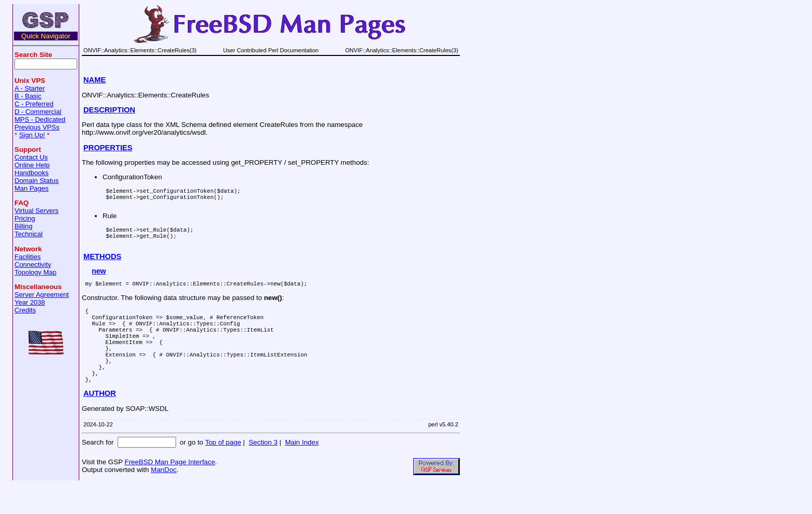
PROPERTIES (108, 148)
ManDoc (164, 499)
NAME (95, 80)
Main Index (302, 472)
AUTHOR (100, 423)
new (99, 280)
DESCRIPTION (109, 110)
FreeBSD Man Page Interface (170, 491)
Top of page (223, 472)
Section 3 (263, 472)
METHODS (102, 266)
